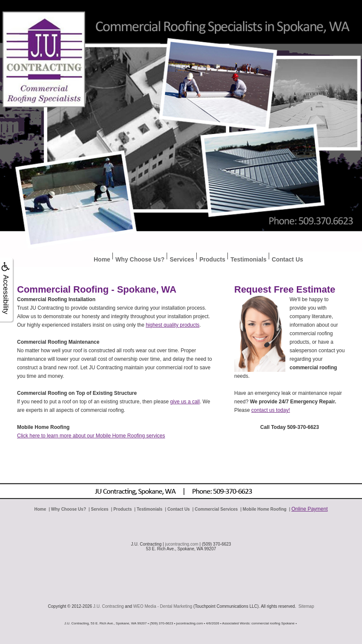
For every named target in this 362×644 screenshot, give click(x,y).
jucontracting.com (181, 544)
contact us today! (271, 410)
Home (102, 259)
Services (182, 259)
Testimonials (249, 259)
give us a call (185, 402)
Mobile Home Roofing (265, 509)
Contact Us (287, 259)
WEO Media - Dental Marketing (163, 606)
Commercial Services (216, 509)
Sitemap (306, 606)
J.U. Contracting (109, 606)
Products (212, 259)
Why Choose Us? (140, 259)
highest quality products (172, 325)
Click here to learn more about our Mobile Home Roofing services (91, 436)
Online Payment (309, 509)
